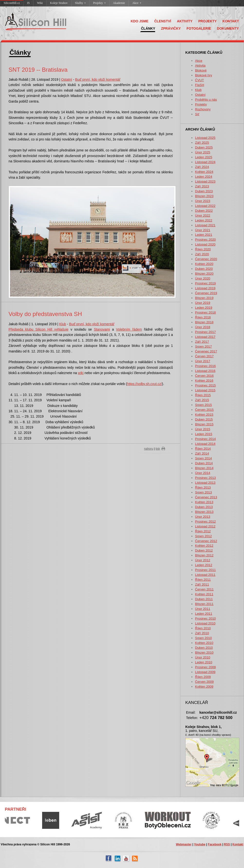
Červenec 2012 (206, 541)
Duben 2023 (204, 191)
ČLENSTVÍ (163, 21)
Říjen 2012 (203, 531)
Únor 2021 (203, 230)
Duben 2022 (204, 211)
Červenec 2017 (206, 351)
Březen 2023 (204, 196)
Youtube (200, 844)
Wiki (40, 3)
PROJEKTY (207, 21)
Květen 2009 (204, 687)
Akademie (119, 3)
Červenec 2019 (206, 293)
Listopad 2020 (205, 244)
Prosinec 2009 (205, 667)
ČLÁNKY (148, 28)
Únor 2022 (203, 215)
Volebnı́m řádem (129, 329)
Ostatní (200, 95)
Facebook (215, 844)
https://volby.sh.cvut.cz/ (144, 384)
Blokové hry (204, 75)
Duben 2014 (204, 463)
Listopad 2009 (205, 672)
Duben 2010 (204, 648)
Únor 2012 (203, 560)
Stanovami (102, 329)
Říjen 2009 (203, 677)
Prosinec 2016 (205, 366)
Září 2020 (202, 254)
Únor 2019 (203, 303)
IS (28, 3)
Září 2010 (202, 633)
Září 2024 (202, 167)
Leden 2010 (204, 662)
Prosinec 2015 (205, 385)
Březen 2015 (204, 424)
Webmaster (184, 844)
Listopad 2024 (205, 162)
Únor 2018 (203, 327)
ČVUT (199, 80)
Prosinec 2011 (205, 570)
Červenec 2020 (206, 259)
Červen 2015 (204, 410)
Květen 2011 (204, 594)
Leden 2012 (204, 565)
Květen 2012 (204, 546)
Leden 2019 (204, 308)
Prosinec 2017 (205, 332)
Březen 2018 (204, 322)
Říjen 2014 (203, 449)
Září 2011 (202, 584)
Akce (137, 3)
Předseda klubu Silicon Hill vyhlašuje (38, 329)
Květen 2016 (204, 381)
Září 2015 (202, 400)
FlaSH (200, 85)
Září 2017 (202, 342)
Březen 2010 (204, 653)
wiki (81, 373)
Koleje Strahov (59, 3)
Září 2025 (202, 143)
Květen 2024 (204, 172)
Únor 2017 (203, 361)
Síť (197, 114)
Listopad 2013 (205, 483)
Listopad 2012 (205, 526)
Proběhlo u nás (206, 100)
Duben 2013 (204, 507)
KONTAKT (231, 21)
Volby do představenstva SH (45, 314)
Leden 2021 (204, 235)
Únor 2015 (203, 429)
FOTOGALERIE (199, 28)
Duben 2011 (204, 599)
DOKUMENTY (228, 28)
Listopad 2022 (205, 206)
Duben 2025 (204, 147)
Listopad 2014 (205, 444)
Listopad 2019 (205, 288)
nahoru (149, 449)
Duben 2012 (204, 550)
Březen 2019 (204, 298)
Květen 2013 (204, 502)
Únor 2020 (203, 278)
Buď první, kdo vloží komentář (98, 79)
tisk (158, 449)
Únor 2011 (203, 609)
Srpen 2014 (203, 458)
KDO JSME (139, 21)
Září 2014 (202, 453)
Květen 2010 (204, 643)
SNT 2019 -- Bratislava (38, 70)
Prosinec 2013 (205, 478)
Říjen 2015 (203, 395)
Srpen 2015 (203, 405)
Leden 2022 (204, 220)
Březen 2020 (204, 274)
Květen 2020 (204, 264)
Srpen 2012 (203, 536)
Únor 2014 (203, 473)
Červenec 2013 (206, 497)
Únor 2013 (203, 517)
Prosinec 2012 (205, 522)
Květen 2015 (204, 415)
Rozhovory (203, 109)
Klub (198, 90)
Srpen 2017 (203, 346)
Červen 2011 (204, 589)
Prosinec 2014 (205, 439)
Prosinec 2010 (205, 618)
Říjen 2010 (203, 628)
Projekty (99, 3)
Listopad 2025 (205, 138)
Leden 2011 (204, 614)
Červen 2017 (204, 356)
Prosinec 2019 (205, 283)
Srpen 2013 (203, 492)
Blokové (201, 70)
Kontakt (238, 844)
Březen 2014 (204, 468)
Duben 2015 (204, 419)
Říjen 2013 (203, 487)
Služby (80, 3)
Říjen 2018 (203, 317)
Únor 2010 (203, 657)
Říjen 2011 (203, 580)
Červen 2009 (204, 682)
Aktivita (200, 66)
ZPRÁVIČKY (171, 28)
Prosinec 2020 (205, 240)
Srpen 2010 (203, 638)
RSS (227, 844)
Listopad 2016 (205, 371)
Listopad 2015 (205, 390)
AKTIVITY (185, 21)
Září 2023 (202, 186)
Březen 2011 (204, 604)
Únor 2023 (203, 201)
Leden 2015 (204, 434)
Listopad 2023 (205, 181)
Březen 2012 (204, 555)
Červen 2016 (204, 376)
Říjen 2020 (203, 249)
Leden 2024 (204, 177)
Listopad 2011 (205, 575)
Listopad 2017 (205, 337)
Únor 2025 (203, 152)
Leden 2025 (204, 157)
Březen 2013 (204, 512)
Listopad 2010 (205, 623)
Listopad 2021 (205, 225)
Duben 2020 (204, 269)
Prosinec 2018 (205, 312)
